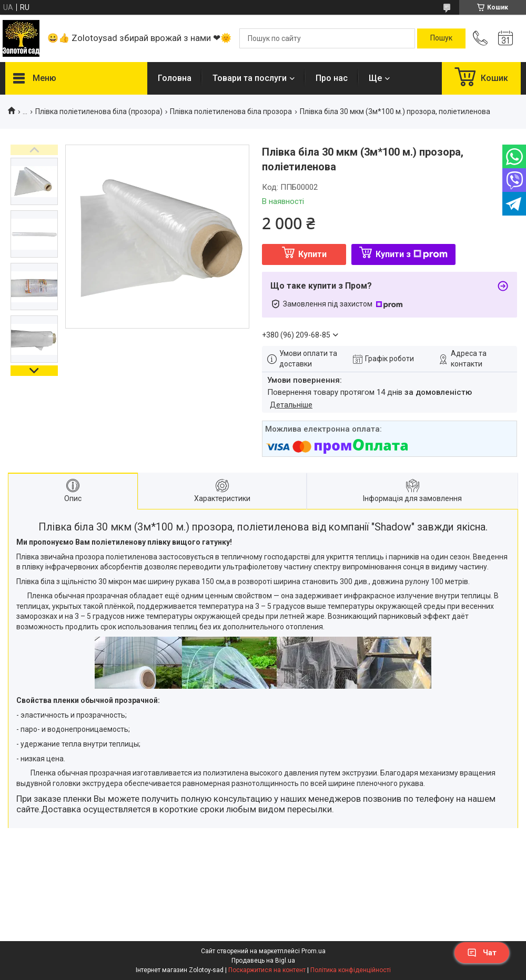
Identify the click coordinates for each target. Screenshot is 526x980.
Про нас (332, 78)
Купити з (412, 254)
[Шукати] (441, 38)
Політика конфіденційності (351, 970)
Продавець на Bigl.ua (263, 961)
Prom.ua (313, 951)
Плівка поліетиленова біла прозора (231, 111)
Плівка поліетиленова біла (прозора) (99, 111)
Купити (312, 254)
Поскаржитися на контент (267, 970)
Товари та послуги (250, 78)
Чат (482, 953)
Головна (175, 78)
